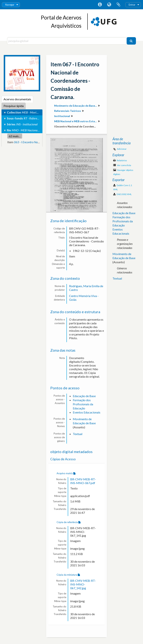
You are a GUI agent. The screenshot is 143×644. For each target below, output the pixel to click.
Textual (78, 434)
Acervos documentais (17, 99)
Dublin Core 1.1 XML (123, 187)
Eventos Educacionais (87, 412)
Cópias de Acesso (63, 459)
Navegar (10, 5)
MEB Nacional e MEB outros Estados (76, 121)
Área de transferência (118, 5)
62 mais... (15, 136)
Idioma (109, 5)
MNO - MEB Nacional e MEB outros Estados (38, 130)
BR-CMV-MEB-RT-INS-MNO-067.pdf (83, 481)
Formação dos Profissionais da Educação (83, 404)
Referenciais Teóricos (68, 111)
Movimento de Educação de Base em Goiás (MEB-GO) (76, 106)
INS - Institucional (27, 124)
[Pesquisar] (131, 41)
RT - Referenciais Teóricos (39, 118)
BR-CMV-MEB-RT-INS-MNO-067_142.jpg (83, 584)
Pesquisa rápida (14, 106)
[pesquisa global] (67, 41)
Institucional (62, 116)
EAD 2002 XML (122, 194)
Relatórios (120, 160)
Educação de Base (84, 396)
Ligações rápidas (100, 5)
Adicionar (122, 149)
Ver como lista (122, 165)
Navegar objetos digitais (123, 172)
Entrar (132, 5)
